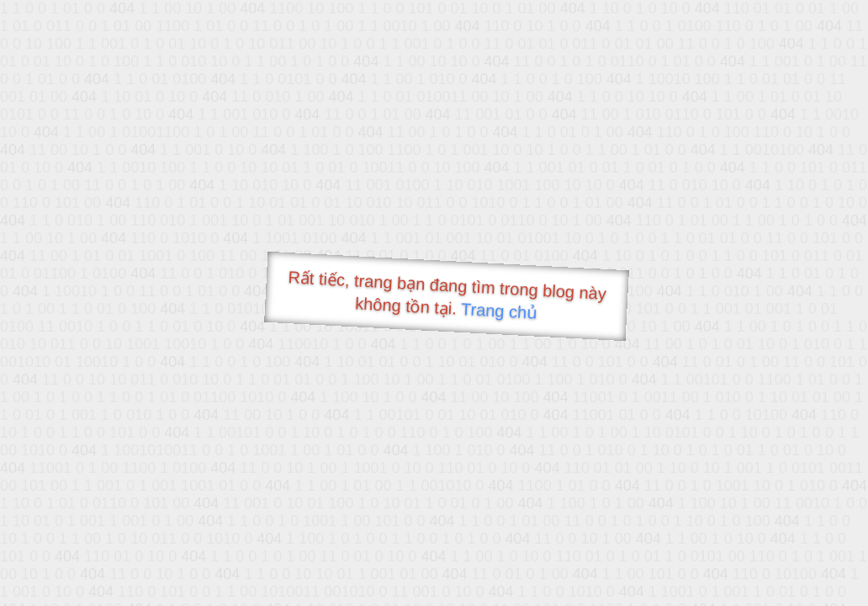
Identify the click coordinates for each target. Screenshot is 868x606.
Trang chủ (499, 311)
